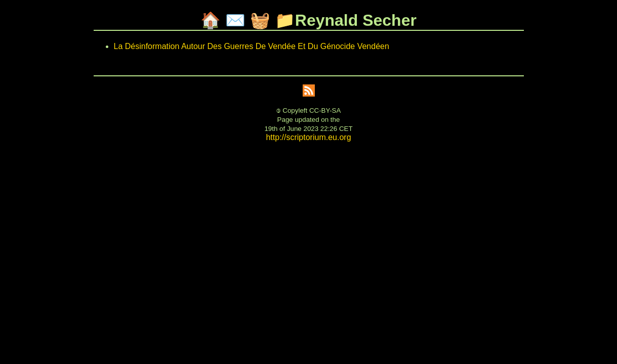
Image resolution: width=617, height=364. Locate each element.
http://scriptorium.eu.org (308, 137)
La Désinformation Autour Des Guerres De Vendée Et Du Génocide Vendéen (252, 46)
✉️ (235, 20)
